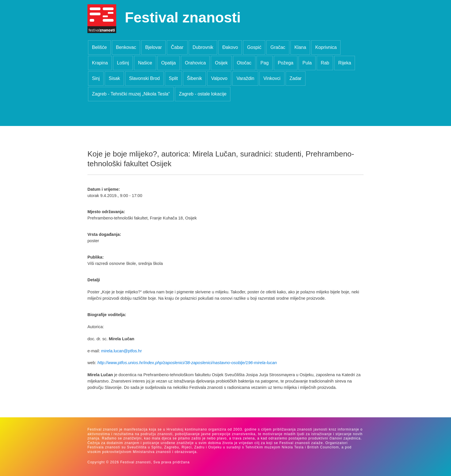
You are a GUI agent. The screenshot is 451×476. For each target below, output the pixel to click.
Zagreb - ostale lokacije (203, 94)
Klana (300, 47)
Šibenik (194, 78)
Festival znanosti (183, 18)
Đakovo (230, 47)
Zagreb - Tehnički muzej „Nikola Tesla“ (131, 94)
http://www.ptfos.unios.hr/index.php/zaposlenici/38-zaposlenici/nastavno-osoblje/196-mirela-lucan (187, 363)
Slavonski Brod (145, 78)
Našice (145, 63)
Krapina (100, 63)
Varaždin (245, 78)
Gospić (254, 47)
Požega (286, 63)
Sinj (96, 78)
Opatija (168, 63)
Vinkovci (272, 78)
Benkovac (126, 47)
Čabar (177, 47)
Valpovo (219, 78)
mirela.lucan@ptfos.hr (122, 351)
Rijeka (345, 63)
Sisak (114, 78)
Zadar (296, 78)
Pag (265, 63)
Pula (307, 63)
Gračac (278, 47)
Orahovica (195, 63)
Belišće (100, 47)
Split (173, 78)
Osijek (221, 63)
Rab (325, 63)
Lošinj (123, 63)
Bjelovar (154, 47)
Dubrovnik (203, 47)
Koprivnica (326, 47)
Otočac (244, 63)
